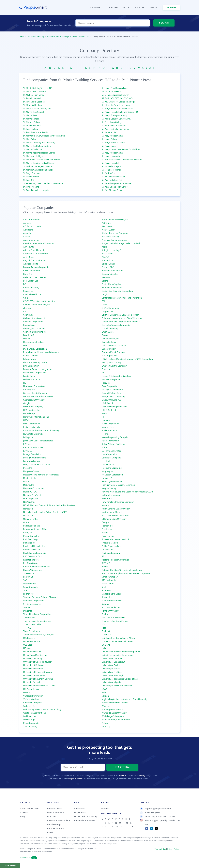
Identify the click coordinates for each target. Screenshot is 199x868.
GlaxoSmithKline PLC (111, 400)
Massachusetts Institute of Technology (41, 475)
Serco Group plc (31, 587)
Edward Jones (30, 359)
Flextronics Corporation (34, 386)
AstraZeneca (107, 254)
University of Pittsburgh (113, 676)
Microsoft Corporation (33, 488)
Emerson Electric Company (114, 366)
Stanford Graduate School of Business (41, 597)
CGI (103, 301)
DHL (25, 346)
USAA (104, 689)
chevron (27, 308)
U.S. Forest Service (32, 642)
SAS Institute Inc (109, 580)
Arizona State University (34, 250)
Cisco (26, 312)
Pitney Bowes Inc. (31, 536)
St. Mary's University (111, 156)
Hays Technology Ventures (114, 407)
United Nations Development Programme (121, 652)
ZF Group (106, 727)
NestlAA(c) (107, 499)
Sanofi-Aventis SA (110, 577)
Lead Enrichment (56, 813)
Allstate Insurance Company (115, 233)
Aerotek (27, 223)
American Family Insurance (114, 240)
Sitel (25, 591)
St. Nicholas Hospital (111, 170)
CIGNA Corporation (111, 308)
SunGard (27, 608)
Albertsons (28, 230)
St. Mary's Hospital (110, 163)
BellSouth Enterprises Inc (35, 277)
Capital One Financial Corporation (117, 291)
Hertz (104, 414)
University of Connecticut (113, 662)
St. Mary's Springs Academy (114, 115)
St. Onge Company (32, 173)
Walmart (106, 706)
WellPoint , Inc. (30, 716)
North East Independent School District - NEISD (45, 512)
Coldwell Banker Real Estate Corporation (120, 315)
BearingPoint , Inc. (110, 274)
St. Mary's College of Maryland (37, 109)
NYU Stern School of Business (116, 516)
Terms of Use (124, 776)
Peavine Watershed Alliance (36, 529)
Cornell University (110, 329)
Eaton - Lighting (31, 356)
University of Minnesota (34, 676)
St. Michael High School (34, 95)
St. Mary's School (31, 119)
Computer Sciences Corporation (116, 325)
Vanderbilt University (33, 696)
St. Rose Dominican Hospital (36, 190)
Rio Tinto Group (31, 563)
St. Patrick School (31, 177)
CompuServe (29, 325)
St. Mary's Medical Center (35, 92)
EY (103, 373)
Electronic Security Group (35, 363)
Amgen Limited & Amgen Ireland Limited (121, 243)
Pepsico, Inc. (107, 529)
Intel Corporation (109, 431)
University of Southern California (38, 679)
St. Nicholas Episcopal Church (115, 95)
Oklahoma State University (114, 519)
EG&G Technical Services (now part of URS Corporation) (127, 359)
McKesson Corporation (112, 475)
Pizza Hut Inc (108, 536)
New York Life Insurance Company (118, 502)
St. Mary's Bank (109, 146)
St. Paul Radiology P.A (112, 180)
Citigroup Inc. (108, 312)
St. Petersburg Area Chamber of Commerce (43, 184)
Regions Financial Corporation (115, 560)
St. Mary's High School (33, 112)
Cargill (105, 295)
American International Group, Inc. (39, 243)
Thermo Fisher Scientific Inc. (115, 621)
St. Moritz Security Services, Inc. (116, 119)
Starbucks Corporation (34, 601)
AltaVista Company (110, 237)
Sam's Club (28, 577)
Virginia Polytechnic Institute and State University (125, 699)
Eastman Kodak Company (114, 352)
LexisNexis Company (111, 458)
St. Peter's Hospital (32, 126)
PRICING (114, 8)
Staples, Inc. (107, 597)
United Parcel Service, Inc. (35, 655)
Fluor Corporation (110, 386)
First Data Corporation (112, 380)
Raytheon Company (111, 553)
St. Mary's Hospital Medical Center (39, 163)
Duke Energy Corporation (35, 349)
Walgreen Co (29, 706)
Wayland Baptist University (114, 713)
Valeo (104, 693)
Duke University (109, 349)
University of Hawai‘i (111, 669)
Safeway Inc (29, 573)
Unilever (106, 648)
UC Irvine (27, 648)
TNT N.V (27, 628)
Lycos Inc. (28, 468)
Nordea (105, 505)
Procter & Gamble (110, 543)
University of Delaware (34, 665)
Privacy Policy (139, 776)
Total (104, 628)
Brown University (31, 288)
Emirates (106, 369)
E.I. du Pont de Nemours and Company (41, 352)
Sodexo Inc (107, 591)
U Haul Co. (107, 635)
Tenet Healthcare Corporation (37, 614)
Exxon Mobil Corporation (35, 373)
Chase (104, 305)
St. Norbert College (32, 122)
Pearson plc (107, 526)
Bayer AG (28, 274)
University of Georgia (33, 669)
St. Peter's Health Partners (114, 126)
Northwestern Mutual (112, 512)
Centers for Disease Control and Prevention (122, 298)
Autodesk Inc (108, 260)
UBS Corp (28, 645)
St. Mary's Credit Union (34, 149)
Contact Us (80, 809)
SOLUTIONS (96, 8)
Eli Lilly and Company (111, 363)
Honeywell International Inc (36, 417)
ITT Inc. (105, 434)
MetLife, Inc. (29, 485)
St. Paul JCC (28, 180)
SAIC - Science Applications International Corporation (126, 573)
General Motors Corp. (111, 393)
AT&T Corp (28, 257)
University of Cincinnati (112, 659)
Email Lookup (54, 825)
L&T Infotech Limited (112, 451)
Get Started (172, 8)
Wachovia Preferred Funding (115, 703)
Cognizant (28, 315)
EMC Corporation (31, 366)
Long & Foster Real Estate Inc (37, 465)
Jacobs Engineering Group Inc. (115, 437)
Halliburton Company (33, 407)
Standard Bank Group (112, 594)
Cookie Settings (10, 865)
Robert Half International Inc (36, 567)
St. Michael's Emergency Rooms (38, 166)
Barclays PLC (108, 267)
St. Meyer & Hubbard (33, 105)
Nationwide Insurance (112, 495)
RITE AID (106, 563)
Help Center (80, 813)
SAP (25, 580)
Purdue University (31, 550)
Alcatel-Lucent (108, 230)
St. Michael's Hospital (111, 166)
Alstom (27, 237)
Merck (26, 482)
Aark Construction (32, 220)
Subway (105, 604)
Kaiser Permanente (111, 441)
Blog (23, 817)
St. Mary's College (110, 139)
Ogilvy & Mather (31, 519)
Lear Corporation (109, 454)
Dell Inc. (27, 339)
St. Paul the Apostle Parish (35, 132)
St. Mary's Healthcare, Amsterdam (117, 109)
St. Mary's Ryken (31, 115)
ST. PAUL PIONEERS (111, 92)
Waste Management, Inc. (35, 713)
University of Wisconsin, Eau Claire (39, 686)
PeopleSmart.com (75, 779)
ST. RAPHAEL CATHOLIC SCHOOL (118, 98)
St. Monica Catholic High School (38, 170)
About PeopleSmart (30, 809)
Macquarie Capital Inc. (112, 468)
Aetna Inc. (106, 223)
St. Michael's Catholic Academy (116, 105)
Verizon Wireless (31, 699)
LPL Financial (108, 465)
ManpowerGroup (31, 471)
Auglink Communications (35, 260)
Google (27, 403)
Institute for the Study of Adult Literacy (41, 431)
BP (24, 284)
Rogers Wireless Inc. (33, 570)
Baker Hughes (108, 264)
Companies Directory (36, 37)
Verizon (105, 696)
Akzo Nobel (107, 226)
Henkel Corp (29, 414)
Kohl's (104, 448)
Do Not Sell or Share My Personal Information (86, 819)
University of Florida (111, 665)
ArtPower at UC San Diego (35, 254)
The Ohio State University (114, 618)
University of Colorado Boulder (37, 662)
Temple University (110, 611)
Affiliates (25, 813)
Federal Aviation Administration (116, 376)
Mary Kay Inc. (108, 471)
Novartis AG (29, 516)
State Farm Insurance (112, 601)
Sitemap (105, 809)
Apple (104, 247)
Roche (105, 567)
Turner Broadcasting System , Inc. (39, 635)
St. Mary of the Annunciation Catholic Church (44, 136)
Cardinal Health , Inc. (33, 295)
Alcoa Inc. (28, 233)
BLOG (126, 8)
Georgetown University (34, 400)
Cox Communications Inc (35, 332)
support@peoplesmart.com (156, 809)
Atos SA (105, 257)
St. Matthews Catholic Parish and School (42, 160)
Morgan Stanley (109, 488)
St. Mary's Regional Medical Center (39, 153)
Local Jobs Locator (32, 461)
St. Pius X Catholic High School (116, 129)
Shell (104, 587)
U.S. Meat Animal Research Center (117, 642)
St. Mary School (30, 139)
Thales (105, 614)
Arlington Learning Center (114, 250)
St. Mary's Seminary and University (39, 143)
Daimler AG (29, 335)
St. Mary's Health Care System (37, 146)
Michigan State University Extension (118, 485)
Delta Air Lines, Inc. (110, 339)
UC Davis (106, 645)
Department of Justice (33, 342)
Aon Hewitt (28, 247)
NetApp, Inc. (29, 502)
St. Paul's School (31, 129)
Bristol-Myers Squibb (111, 284)
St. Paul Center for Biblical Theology (118, 102)
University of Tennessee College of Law (120, 679)
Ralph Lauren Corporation (35, 553)
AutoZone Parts (31, 264)
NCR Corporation (31, 499)
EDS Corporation (109, 356)
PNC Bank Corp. (31, 539)
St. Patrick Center (110, 173)
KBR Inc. (27, 444)
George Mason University (113, 397)
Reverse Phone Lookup (59, 821)
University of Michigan (112, 672)
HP (103, 417)
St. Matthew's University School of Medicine (122, 160)
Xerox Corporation (32, 723)
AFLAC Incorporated (33, 226)
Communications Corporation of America (121, 322)
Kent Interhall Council (33, 448)
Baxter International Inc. (113, 271)
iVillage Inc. (28, 437)
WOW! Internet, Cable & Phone (116, 720)
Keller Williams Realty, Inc (114, 444)
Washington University (112, 710)
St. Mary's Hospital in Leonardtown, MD (120, 112)
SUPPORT (139, 8)
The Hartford (29, 618)
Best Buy (106, 277)
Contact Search (55, 809)
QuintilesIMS (107, 550)
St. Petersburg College (112, 122)
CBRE (26, 298)
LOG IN (154, 8)
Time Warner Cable (32, 625)
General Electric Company (35, 393)
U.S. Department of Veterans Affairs (118, 638)
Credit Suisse (108, 332)
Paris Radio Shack (31, 526)
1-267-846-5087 (150, 813)
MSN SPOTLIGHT (31, 492)
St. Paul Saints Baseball (34, 102)
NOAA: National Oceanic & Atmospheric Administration (49, 505)
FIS (25, 383)
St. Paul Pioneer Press (112, 190)
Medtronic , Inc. (30, 478)
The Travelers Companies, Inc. (37, 621)
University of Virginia (111, 682)
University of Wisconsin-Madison (117, 686)
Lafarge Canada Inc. (32, 454)
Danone (105, 335)
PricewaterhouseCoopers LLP (115, 539)
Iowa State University (33, 434)
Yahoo (105, 723)
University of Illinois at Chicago (37, 672)
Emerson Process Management (38, 369)
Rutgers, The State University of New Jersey (122, 570)
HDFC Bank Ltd (109, 410)
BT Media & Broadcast (112, 288)
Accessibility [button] (29, 858)
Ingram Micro (108, 427)
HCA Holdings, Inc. (32, 410)
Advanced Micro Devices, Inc (115, 220)
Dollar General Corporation (114, 346)
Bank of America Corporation (37, 267)
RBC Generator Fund (33, 556)
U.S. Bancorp (29, 638)
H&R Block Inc (108, 403)
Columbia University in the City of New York (122, 318)
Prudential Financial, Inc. (34, 546)
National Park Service (33, 495)
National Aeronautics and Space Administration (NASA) (127, 492)
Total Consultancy (32, 631)
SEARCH (164, 23)
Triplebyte (106, 631)
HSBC (26, 420)
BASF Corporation (31, 271)
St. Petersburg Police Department (117, 184)
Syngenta (28, 611)
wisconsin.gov (30, 720)
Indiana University (32, 427)
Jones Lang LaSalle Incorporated (38, 441)
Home (21, 37)
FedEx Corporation (32, 380)
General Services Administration (38, 397)
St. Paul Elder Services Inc (113, 177)
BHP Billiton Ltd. (31, 281)
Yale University (30, 727)
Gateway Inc (29, 390)
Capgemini (28, 291)
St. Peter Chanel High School (115, 187)
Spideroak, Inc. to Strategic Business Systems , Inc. (68, 37)
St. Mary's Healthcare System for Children (121, 149)
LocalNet (106, 461)
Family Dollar (29, 376)
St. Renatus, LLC (109, 132)
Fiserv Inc (106, 383)
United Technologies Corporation (117, 655)
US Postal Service (31, 689)
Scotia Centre (108, 584)
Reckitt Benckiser (31, 560)
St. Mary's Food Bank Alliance (115, 88)
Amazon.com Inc (31, 240)
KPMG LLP (28, 451)
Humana (106, 420)
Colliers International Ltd (35, 318)
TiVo (104, 625)
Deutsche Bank (109, 342)
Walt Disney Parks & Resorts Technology (42, 710)
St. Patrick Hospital (32, 98)
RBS (104, 556)
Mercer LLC (107, 478)
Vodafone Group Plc (33, 703)
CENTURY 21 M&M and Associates (39, 301)
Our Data (52, 817)
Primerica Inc (29, 543)
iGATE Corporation (110, 424)
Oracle (26, 522)
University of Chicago (33, 659)
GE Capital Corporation (112, 390)
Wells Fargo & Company (113, 716)
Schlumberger (30, 584)
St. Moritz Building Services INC (38, 88)
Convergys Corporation (34, 329)
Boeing (105, 281)
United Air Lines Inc (32, 652)
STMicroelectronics (32, 604)
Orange (105, 522)
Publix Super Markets (111, 546)
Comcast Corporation (33, 322)
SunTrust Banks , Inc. (111, 608)
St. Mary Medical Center (113, 136)
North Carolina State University (116, 509)
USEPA (26, 693)
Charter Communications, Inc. (37, 305)
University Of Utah (32, 682)
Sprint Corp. (29, 594)
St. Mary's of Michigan (33, 156)
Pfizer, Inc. (28, 533)
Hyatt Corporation (32, 424)
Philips (105, 533)
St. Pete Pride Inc (31, 187)
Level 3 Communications (35, 458)
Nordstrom (28, 509)
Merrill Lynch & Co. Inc (112, 482)
